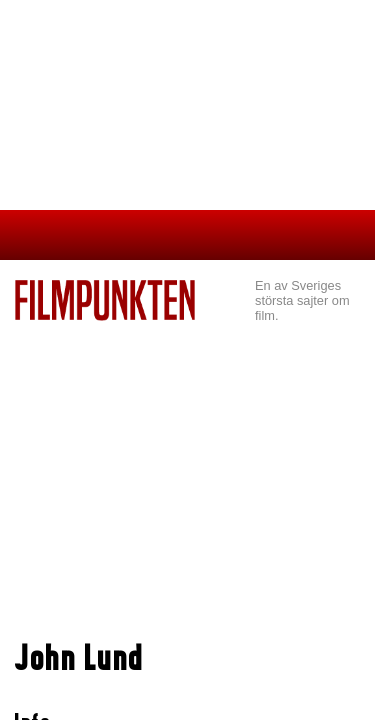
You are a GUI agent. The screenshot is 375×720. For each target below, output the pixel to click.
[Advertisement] (187, 471)
